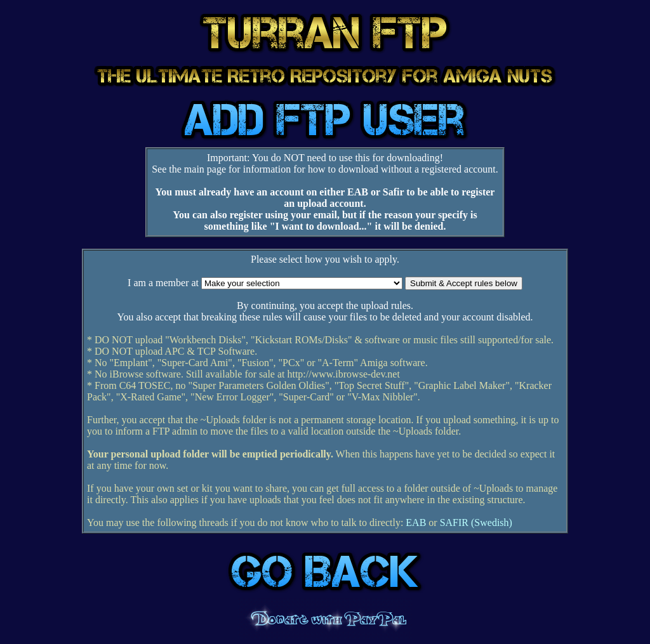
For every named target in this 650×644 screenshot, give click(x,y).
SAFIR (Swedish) (476, 522)
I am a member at (163, 283)
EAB (416, 522)
